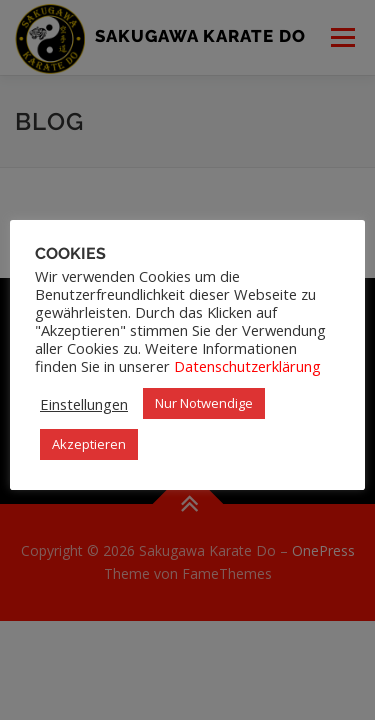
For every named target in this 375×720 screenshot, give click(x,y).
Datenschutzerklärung (247, 366)
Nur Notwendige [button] (204, 403)
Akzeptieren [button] (89, 444)
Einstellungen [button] (84, 404)
